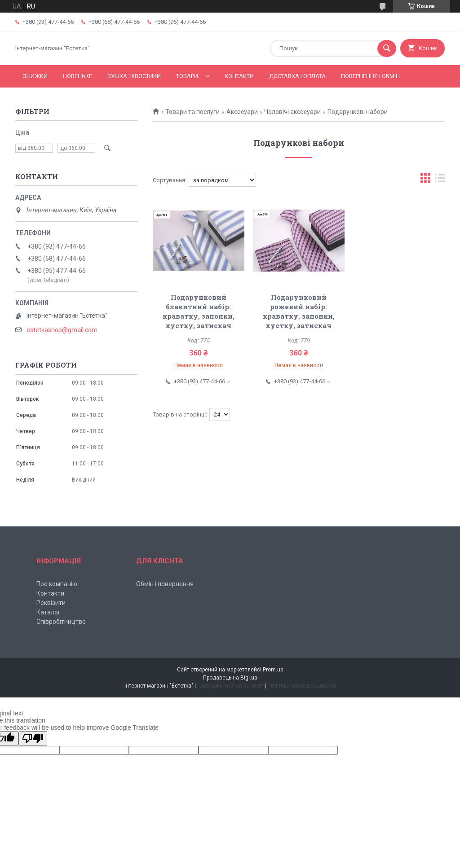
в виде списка (440, 180)
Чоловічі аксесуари (292, 112)
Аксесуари (242, 112)
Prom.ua (273, 670)
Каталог (49, 612)
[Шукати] (387, 48)
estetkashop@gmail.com (62, 330)
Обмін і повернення (165, 584)
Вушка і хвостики (134, 76)
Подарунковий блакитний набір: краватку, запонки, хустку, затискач (199, 311)
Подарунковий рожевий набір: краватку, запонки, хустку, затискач (299, 311)
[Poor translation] (33, 739)
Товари (187, 76)
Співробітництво (61, 622)
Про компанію (57, 584)
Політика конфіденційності (302, 686)
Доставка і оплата (297, 76)
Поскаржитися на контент (230, 686)
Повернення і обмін (370, 76)
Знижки (35, 76)
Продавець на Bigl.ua (230, 678)
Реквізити (51, 603)
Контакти (239, 76)
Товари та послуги (192, 112)
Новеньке (77, 76)
